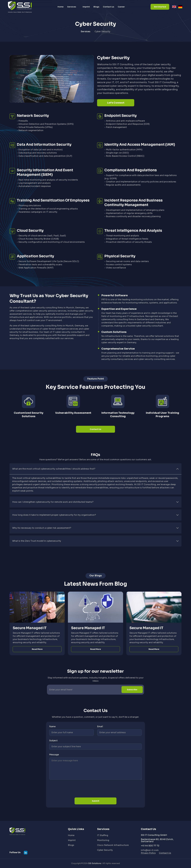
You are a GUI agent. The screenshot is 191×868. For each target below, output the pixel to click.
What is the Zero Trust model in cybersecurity (37, 541)
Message (54, 755)
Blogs (96, 7)
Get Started (160, 7)
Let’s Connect (116, 103)
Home (61, 7)
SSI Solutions (95, 863)
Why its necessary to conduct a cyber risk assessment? (42, 528)
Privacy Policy (148, 853)
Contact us (108, 7)
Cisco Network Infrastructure (113, 845)
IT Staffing (103, 835)
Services (72, 7)
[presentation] (69, 789)
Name (52, 726)
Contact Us (95, 429)
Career (121, 7)
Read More (37, 649)
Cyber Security (105, 850)
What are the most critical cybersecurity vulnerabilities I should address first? (54, 469)
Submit (96, 801)
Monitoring (103, 840)
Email (100, 726)
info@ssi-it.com (150, 850)
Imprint (86, 7)
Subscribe (132, 690)
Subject (53, 741)
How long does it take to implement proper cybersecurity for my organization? (54, 515)
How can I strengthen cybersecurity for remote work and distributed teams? (53, 502)
